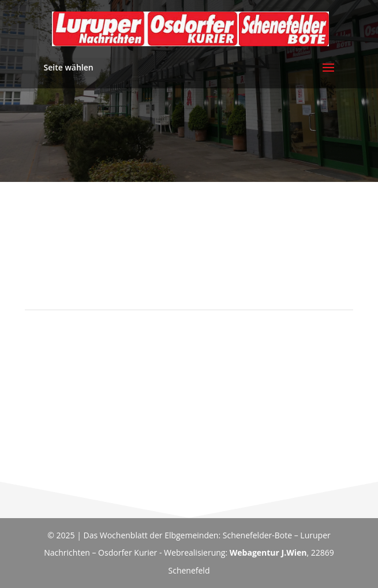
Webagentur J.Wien (268, 552)
